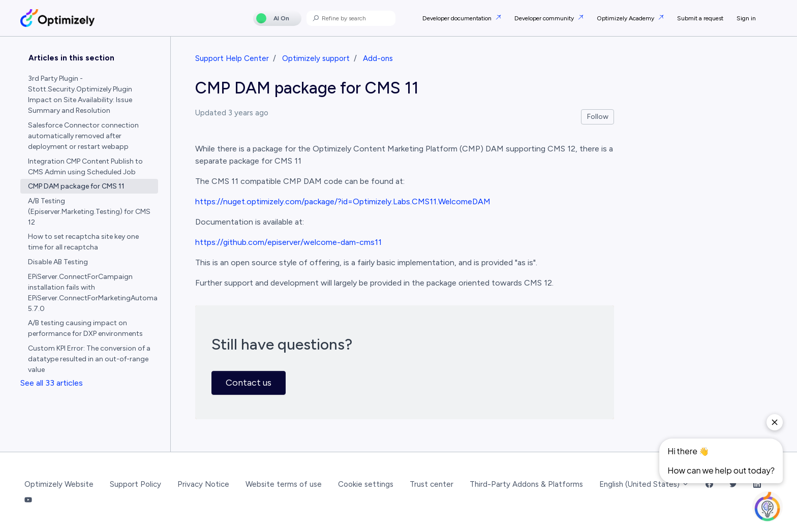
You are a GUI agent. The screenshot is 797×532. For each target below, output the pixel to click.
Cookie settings (366, 484)
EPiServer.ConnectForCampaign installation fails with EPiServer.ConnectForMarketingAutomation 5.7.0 (93, 293)
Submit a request (700, 18)
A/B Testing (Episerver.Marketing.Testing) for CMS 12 (89, 212)
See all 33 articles (52, 383)
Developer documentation (458, 18)
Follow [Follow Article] (598, 117)
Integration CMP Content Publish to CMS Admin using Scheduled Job (85, 167)
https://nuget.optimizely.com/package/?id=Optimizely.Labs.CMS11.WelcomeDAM (343, 201)
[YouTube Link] (28, 500)
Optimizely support (316, 58)
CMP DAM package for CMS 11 (76, 186)
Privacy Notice (203, 484)
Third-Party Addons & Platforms (526, 484)
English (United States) (644, 484)
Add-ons (378, 58)
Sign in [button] (746, 18)
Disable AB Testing (58, 262)
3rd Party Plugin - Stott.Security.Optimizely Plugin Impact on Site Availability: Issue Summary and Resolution (80, 95)
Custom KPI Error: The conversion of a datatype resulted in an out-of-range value (89, 359)
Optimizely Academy (626, 18)
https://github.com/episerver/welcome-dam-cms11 (288, 242)
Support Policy (135, 484)
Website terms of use (284, 484)
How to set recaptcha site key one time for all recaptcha (83, 242)
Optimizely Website (59, 484)
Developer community (545, 18)
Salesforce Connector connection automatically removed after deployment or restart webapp (83, 136)
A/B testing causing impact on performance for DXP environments (85, 328)
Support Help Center (232, 58)
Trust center (432, 484)
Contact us (249, 383)
